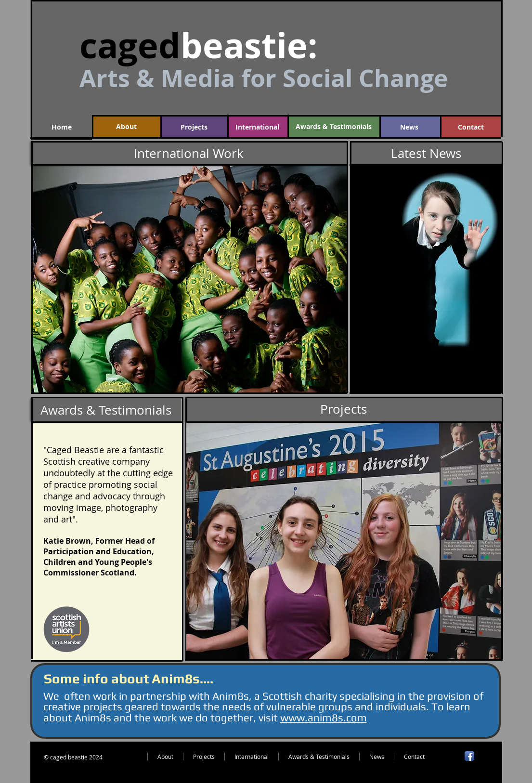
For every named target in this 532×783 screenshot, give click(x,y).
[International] (257, 127)
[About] (126, 126)
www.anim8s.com (324, 718)
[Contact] (471, 127)
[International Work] (189, 153)
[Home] (62, 127)
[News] (409, 127)
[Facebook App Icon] (469, 756)
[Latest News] (426, 153)
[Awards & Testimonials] (334, 127)
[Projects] (194, 127)
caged (130, 45)
